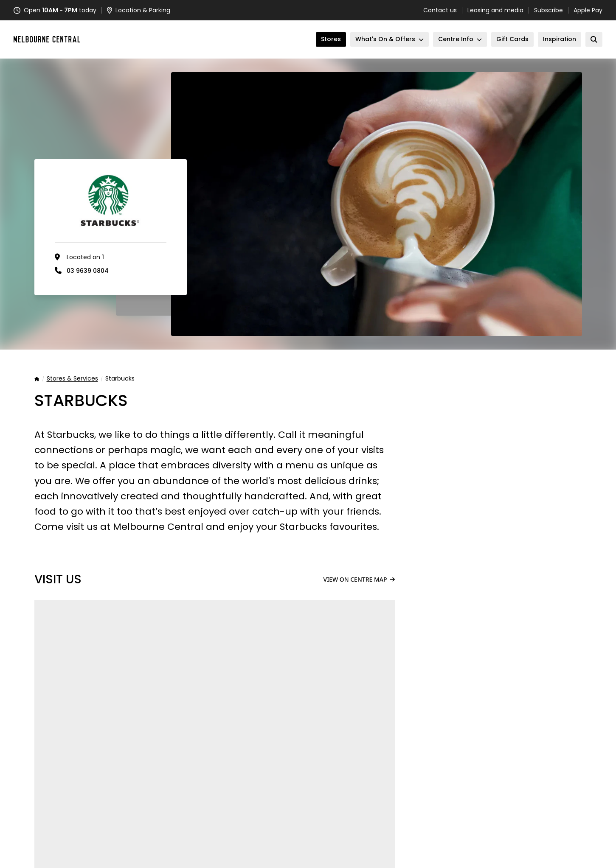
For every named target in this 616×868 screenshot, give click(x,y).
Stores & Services (72, 379)
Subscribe (548, 10)
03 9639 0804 (88, 271)
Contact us (440, 10)
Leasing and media (495, 10)
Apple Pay (588, 10)
